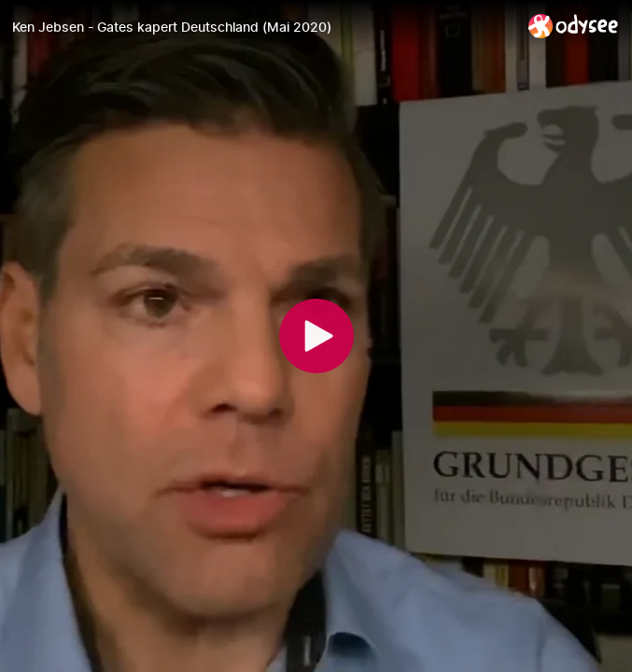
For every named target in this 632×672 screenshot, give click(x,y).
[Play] (316, 336)
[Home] (574, 26)
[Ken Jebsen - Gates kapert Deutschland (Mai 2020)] (263, 27)
